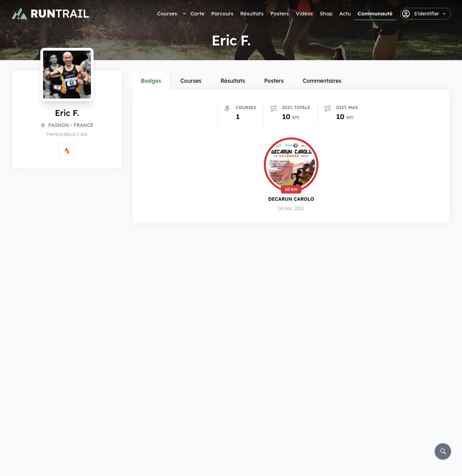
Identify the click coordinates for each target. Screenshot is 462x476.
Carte (197, 14)
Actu (345, 14)
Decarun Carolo (291, 200)
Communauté (375, 14)
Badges (151, 81)
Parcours (222, 14)
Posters (280, 14)
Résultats (252, 14)
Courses (167, 14)
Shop (326, 14)
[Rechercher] (443, 451)
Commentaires (322, 81)
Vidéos (304, 14)
